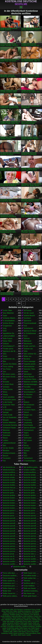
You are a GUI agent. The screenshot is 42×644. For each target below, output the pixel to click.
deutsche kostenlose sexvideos (10, 508)
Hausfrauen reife (7, 610)
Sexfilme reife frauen (31, 583)
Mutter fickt (7, 591)
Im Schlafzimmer (30, 333)
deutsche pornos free (31, 536)
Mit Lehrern (28, 440)
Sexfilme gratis (15, 615)
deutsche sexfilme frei (10, 564)
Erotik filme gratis (13, 628)
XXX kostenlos (7, 618)
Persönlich (7, 458)
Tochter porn (36, 620)
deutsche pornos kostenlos (10, 541)
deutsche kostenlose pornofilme (10, 500)
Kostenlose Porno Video (23, 621)
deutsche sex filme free (10, 556)
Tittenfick (27, 581)
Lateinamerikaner (9, 443)
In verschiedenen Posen (10, 321)
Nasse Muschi (29, 377)
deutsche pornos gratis (31, 539)
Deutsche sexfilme (10, 576)
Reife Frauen (8, 338)
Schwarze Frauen (9, 428)
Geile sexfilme (28, 616)
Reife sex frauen (30, 588)
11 (38, 299)
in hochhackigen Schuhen (31, 461)
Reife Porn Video (11, 611)
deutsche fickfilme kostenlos (31, 485)
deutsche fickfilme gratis (10, 485)
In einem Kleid (29, 389)
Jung (5, 328)
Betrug (26, 445)
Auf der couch (29, 313)
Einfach (26, 435)
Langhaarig (28, 423)
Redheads (7, 433)
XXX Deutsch (18, 610)
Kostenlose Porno (30, 610)
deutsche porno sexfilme (10, 513)
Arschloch (27, 318)
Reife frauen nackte (24, 635)
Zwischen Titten (29, 369)
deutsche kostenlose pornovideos (10, 503)
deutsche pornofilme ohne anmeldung (31, 533)
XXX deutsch (35, 615)
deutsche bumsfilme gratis (31, 477)
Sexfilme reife (8, 632)
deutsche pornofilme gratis (10, 523)
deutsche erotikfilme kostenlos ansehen (31, 482)
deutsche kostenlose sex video (10, 505)
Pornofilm (27, 387)
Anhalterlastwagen (30, 384)
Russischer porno (9, 400)
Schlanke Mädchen (10, 318)
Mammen (6, 430)
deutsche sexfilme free (31, 561)
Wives (5, 392)
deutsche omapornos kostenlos (31, 508)
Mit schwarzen (29, 405)
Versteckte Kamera (10, 425)
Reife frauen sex (25, 628)
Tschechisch (28, 458)
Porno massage (29, 361)
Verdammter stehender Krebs (10, 359)
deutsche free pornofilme (10, 488)
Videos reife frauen (20, 632)
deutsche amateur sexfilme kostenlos (31, 475)
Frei (4, 461)
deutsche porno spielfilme (31, 513)
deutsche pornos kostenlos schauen (10, 546)
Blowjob (6, 420)
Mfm (25, 453)
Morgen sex (28, 415)
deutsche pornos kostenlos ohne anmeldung (31, 544)
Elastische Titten (9, 405)
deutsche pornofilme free (10, 521)
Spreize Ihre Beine (10, 364)
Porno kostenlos (9, 578)
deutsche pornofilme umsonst (10, 536)
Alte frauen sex (29, 593)
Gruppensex (7, 326)
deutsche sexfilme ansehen (10, 561)
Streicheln (6, 435)
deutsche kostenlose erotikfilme (10, 498)
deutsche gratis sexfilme (31, 493)
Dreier (5, 356)
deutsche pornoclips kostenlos (31, 516)
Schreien (6, 387)
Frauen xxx (37, 616)
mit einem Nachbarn (31, 410)
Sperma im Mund (30, 331)
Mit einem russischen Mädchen (10, 374)
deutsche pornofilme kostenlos (10, 531)
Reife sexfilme (12, 630)
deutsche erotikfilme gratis (31, 480)
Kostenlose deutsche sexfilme (21, 3)
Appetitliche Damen (10, 333)
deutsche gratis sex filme (10, 493)
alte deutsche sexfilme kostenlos (10, 467)
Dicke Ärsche (8, 389)
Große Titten (7, 310)
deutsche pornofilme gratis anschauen (31, 523)
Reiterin (26, 402)
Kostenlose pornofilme (10, 586)
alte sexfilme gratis (31, 467)
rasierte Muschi (29, 316)
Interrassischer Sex (31, 366)
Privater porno (8, 349)
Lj (24, 400)
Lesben (5, 440)
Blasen (5, 438)
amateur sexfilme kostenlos (31, 470)
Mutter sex (28, 620)
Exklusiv (6, 344)
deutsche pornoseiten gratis (10, 549)
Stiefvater (27, 448)
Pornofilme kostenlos (31, 576)
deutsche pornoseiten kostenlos (31, 549)
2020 (5, 379)
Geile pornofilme (17, 616)
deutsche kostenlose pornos (31, 500)
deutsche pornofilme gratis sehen (10, 528)
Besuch (5, 456)
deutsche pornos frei (10, 539)
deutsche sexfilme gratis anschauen (20, 567)
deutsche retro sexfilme (31, 554)
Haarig (5, 394)
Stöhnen (27, 338)
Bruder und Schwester (31, 346)
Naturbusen (28, 344)
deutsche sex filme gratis (31, 556)
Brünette (6, 382)
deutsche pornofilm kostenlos (31, 518)
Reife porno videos (10, 596)
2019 (5, 331)
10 (34, 299)
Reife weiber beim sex (31, 578)
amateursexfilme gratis (10, 472)
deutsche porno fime (10, 511)
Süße (26, 351)
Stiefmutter (28, 438)
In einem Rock (8, 384)
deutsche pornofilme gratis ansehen (10, 526)
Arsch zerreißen (9, 397)
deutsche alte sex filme (10, 475)
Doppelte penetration (31, 364)
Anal (25, 326)
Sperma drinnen (30, 428)
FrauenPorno (26, 613)
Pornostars (28, 397)
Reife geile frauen (30, 596)
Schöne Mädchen (9, 423)
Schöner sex (28, 349)
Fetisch (26, 412)
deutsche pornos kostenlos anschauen (31, 541)
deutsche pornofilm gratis (10, 518)
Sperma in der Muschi (10, 351)
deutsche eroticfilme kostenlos (10, 480)
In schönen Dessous (31, 379)
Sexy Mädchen (8, 313)
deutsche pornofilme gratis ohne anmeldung (31, 526)
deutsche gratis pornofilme (31, 490)
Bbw (4, 361)
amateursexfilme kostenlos (31, 472)
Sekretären (28, 374)
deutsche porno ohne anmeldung (31, 511)
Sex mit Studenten (10, 417)
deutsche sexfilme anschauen (31, 559)
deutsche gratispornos (10, 495)
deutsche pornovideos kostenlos (31, 551)
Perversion (28, 420)
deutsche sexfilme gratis (31, 564)
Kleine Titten (7, 341)
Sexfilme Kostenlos (24, 611)
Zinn (4, 372)
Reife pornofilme (31, 633)
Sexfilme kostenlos (31, 591)
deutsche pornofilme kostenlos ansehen (10, 533)
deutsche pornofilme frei (31, 521)
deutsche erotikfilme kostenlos (10, 482)
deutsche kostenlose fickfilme (31, 498)
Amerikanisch (29, 430)
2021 (5, 354)
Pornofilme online (26, 625)
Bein (4, 445)
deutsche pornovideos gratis (10, 551)
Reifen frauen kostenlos (10, 593)
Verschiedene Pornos (10, 346)
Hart (25, 443)
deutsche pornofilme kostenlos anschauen (31, 531)
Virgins (26, 433)
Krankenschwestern (10, 453)
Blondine (27, 359)
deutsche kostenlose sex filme (31, 503)
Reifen (26, 417)
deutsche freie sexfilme (10, 490)
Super (5, 316)
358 (19, 303)
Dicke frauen (17, 618)
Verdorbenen (28, 328)
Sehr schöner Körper (31, 354)
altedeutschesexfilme (10, 470)
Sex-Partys (7, 369)
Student (26, 451)
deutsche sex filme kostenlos (10, 559)
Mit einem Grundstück (10, 377)
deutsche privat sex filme (10, 554)
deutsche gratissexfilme (31, 495)
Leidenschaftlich (9, 336)
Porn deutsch (25, 615)
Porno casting (8, 366)
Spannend (27, 321)
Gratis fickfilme (29, 586)
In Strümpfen (8, 410)
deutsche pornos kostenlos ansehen (10, 544)
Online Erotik (8, 415)
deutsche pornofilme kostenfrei (31, 528)
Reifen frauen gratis (10, 588)
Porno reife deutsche (10, 573)
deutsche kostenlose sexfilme (31, 505)
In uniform (27, 407)
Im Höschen (28, 394)
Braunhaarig (28, 425)
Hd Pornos (28, 310)
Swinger (6, 412)
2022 (25, 456)
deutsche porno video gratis (10, 516)
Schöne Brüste (8, 323)
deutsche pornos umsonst (31, 546)
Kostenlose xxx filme (10, 583)
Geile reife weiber (8, 621)
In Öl (5, 407)
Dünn (26, 336)
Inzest (26, 372)
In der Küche (7, 402)
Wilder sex (27, 356)
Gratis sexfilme (34, 630)
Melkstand (27, 341)
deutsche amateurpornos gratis (10, 477)
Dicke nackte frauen (10, 581)
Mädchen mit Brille (30, 382)
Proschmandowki (30, 323)
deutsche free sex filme (31, 488)
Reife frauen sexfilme (31, 573)
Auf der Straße (8, 448)
